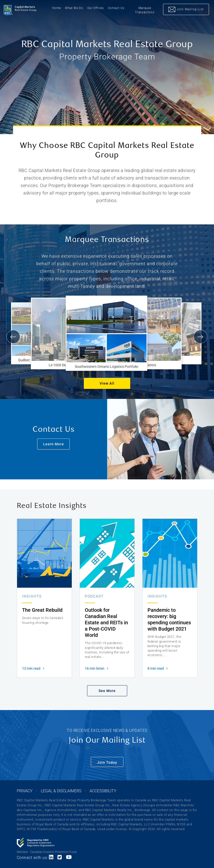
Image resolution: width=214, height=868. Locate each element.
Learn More (54, 444)
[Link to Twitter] (60, 858)
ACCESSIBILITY (103, 791)
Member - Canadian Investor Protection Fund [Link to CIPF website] (47, 852)
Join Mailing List (186, 9)
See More (107, 691)
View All (107, 383)
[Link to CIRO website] (36, 842)
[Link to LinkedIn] (51, 858)
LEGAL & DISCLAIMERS (61, 791)
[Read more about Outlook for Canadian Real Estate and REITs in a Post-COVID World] (107, 598)
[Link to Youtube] (70, 858)
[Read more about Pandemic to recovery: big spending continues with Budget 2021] (170, 598)
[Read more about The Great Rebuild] (44, 598)
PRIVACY (25, 791)
